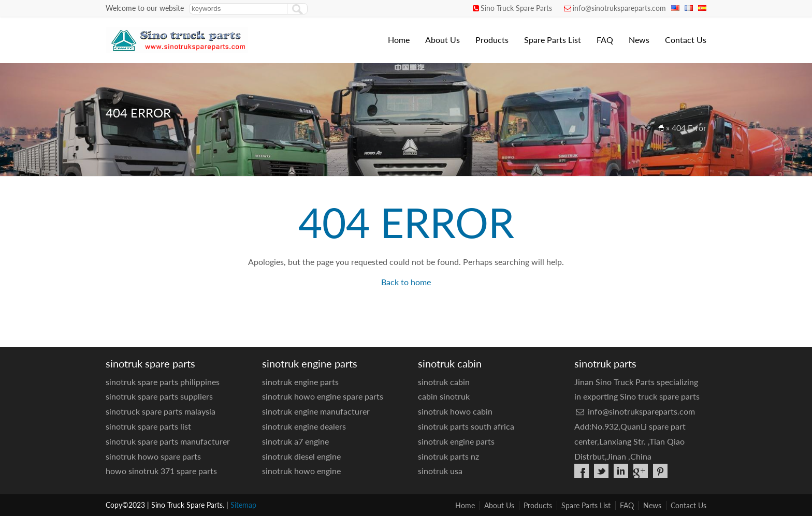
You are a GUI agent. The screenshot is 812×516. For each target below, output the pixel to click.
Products (492, 40)
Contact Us (686, 40)
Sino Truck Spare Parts (516, 8)
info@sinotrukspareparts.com (619, 8)
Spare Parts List (553, 40)
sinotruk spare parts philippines (163, 382)
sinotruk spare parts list (148, 426)
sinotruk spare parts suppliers (159, 396)
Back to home (406, 282)
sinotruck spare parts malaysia (161, 411)
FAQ (605, 40)
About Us (443, 40)
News (639, 40)
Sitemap (243, 505)
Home (399, 40)
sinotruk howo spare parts (153, 456)
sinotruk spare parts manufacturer (168, 441)
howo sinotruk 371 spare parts (161, 471)
